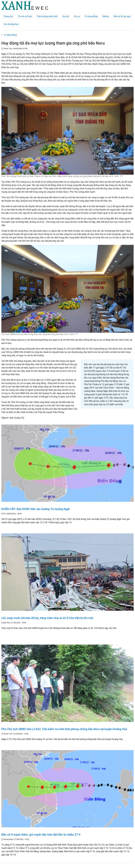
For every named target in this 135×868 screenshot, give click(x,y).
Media (106, 16)
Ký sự (77, 16)
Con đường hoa (11, 24)
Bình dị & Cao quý (122, 16)
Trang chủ (8, 16)
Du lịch (66, 16)
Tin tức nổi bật (25, 16)
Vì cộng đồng (91, 16)
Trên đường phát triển (47, 16)
